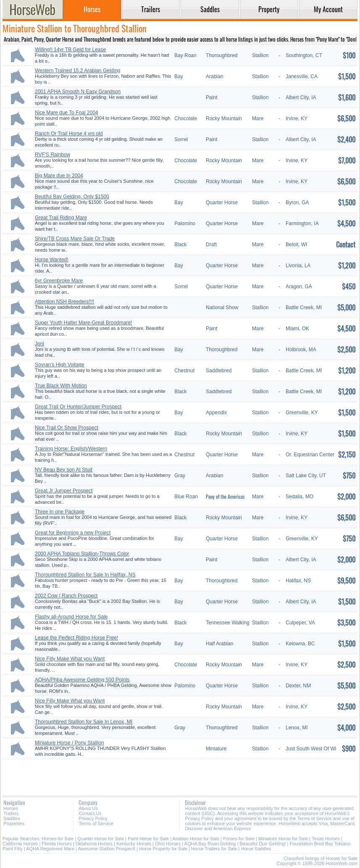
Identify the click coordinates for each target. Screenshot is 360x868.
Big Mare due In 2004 (59, 176)
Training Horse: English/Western (71, 449)
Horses (11, 808)
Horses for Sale (58, 839)
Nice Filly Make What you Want (70, 659)
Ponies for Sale (239, 839)
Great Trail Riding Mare (61, 218)
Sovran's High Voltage (60, 365)
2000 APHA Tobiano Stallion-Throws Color (82, 554)
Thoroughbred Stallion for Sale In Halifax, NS (85, 575)
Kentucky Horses (134, 844)
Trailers (11, 813)
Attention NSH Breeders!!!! (64, 302)
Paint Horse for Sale (148, 839)
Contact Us (90, 813)
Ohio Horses (168, 844)
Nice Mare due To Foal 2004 (67, 113)
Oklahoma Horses (94, 844)
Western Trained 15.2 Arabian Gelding (78, 71)
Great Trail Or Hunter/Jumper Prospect (78, 407)
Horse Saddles (256, 849)
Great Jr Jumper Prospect (64, 491)
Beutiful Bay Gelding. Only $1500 (72, 197)
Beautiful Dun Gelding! (263, 844)
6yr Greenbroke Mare (59, 281)
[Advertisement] (180, 774)
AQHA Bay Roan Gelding (210, 844)
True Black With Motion (61, 386)
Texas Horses (326, 839)
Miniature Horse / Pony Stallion (70, 743)
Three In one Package (60, 512)
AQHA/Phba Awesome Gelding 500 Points (82, 680)
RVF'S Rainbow (53, 155)
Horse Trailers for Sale (214, 849)
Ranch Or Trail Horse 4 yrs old (69, 134)
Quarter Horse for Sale (101, 839)
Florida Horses (57, 844)
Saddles (12, 818)
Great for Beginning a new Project (73, 533)
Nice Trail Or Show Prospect (67, 428)
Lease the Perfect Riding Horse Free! (76, 638)
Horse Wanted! (52, 260)
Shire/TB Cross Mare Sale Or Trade (75, 239)
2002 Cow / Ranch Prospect (66, 596)
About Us (88, 808)
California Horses (20, 844)
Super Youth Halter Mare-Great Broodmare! (83, 323)
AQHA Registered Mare (50, 849)
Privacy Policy (93, 818)
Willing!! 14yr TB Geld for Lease (70, 50)
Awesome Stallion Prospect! (106, 849)
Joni (39, 344)
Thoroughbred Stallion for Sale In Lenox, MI (84, 722)
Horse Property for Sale (163, 849)
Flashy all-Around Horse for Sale (71, 617)
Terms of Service (96, 823)
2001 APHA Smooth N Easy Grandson (78, 92)
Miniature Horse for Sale (283, 839)
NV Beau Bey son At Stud (64, 470)
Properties (14, 823)
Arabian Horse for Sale (196, 839)
